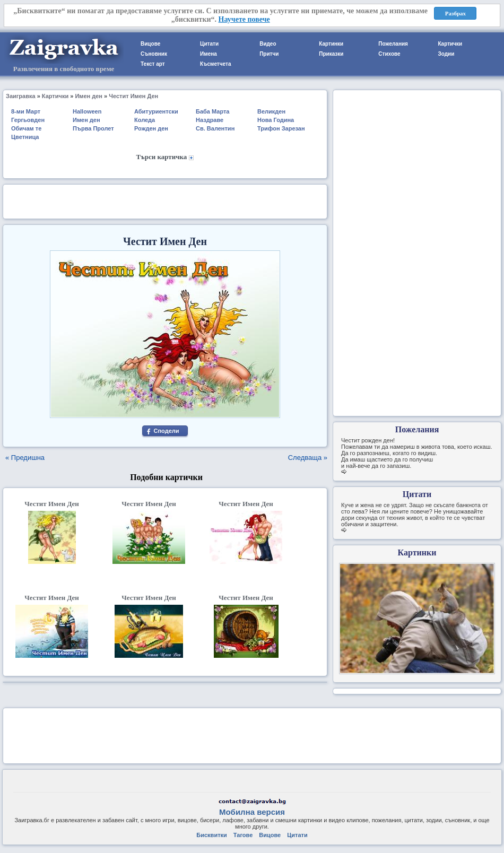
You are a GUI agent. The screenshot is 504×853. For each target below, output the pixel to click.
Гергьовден (28, 120)
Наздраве (210, 120)
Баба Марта (213, 111)
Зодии (446, 54)
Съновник (154, 54)
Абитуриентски (156, 111)
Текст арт (153, 64)
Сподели (166, 431)
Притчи (269, 54)
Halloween (87, 111)
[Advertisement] (165, 201)
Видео (268, 44)
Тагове (243, 835)
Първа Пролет (93, 128)
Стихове (389, 54)
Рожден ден (151, 128)
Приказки (331, 54)
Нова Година (276, 120)
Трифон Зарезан (281, 128)
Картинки (331, 44)
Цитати (209, 44)
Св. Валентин (215, 128)
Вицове (150, 44)
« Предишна (25, 458)
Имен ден (89, 96)
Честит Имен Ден (133, 96)
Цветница (25, 137)
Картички (450, 44)
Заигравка (21, 96)
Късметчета (215, 64)
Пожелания (393, 44)
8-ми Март (26, 111)
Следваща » (308, 458)
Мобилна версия (252, 812)
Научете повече (244, 19)
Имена (208, 54)
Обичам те (26, 128)
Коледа (145, 120)
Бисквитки (211, 835)
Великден (271, 111)
